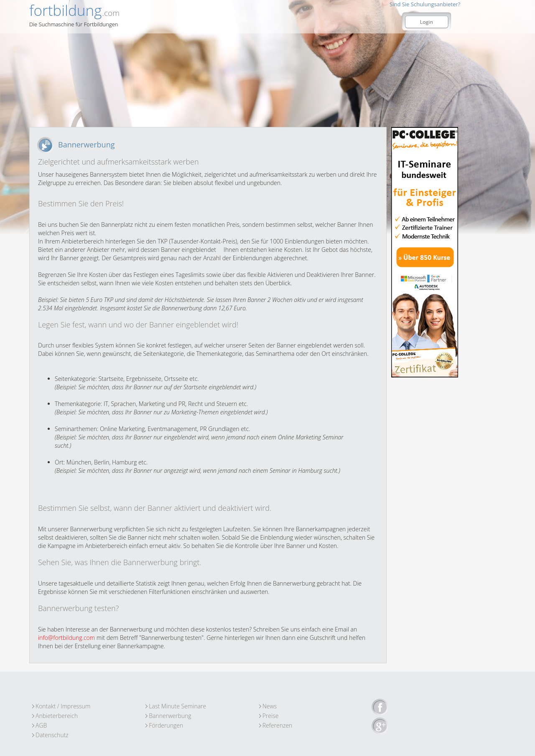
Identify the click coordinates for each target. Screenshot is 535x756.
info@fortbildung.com (66, 638)
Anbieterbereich (57, 716)
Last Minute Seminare (177, 706)
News (270, 706)
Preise (271, 716)
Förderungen (166, 725)
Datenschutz (52, 735)
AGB (41, 725)
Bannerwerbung (170, 716)
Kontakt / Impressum (63, 706)
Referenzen (278, 725)
